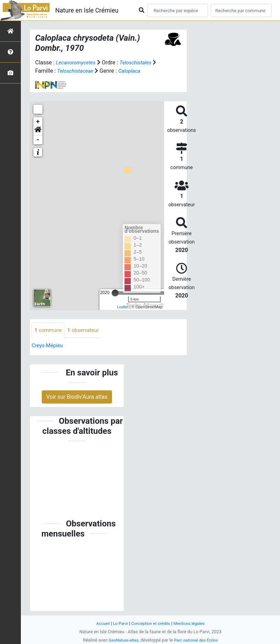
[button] (38, 131)
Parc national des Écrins (197, 640)
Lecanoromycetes (77, 62)
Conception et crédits (150, 623)
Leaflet (123, 307)
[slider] (115, 293)
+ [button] (38, 122)
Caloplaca (138, 71)
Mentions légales (192, 623)
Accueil (99, 623)
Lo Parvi (118, 623)
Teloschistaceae (81, 71)
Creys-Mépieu (49, 346)
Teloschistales (140, 62)
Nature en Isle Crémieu (87, 10)
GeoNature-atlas (122, 640)
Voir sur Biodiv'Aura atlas (77, 397)
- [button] (38, 140)
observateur (87, 330)
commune (49, 330)
